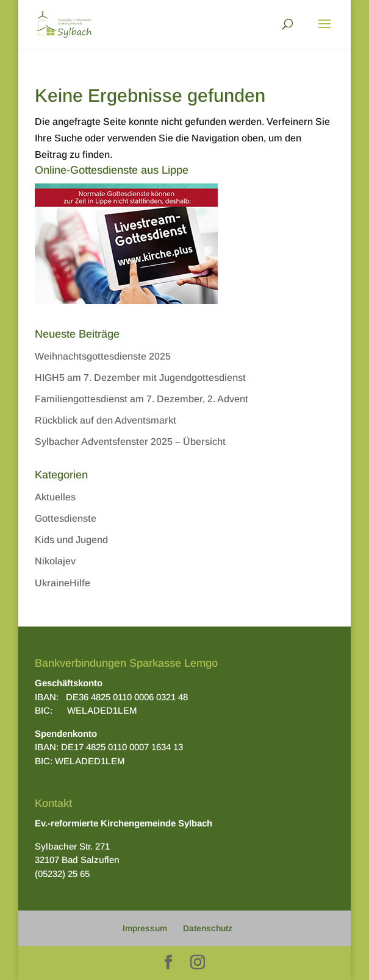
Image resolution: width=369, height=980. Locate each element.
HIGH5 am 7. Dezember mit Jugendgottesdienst (140, 378)
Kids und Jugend (71, 540)
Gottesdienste (66, 518)
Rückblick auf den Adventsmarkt (106, 420)
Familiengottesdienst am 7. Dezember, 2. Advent (142, 399)
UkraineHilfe (63, 583)
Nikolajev (55, 561)
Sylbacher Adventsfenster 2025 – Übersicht (130, 442)
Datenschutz (208, 928)
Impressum (145, 928)
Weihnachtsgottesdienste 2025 (103, 356)
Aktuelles (55, 497)
